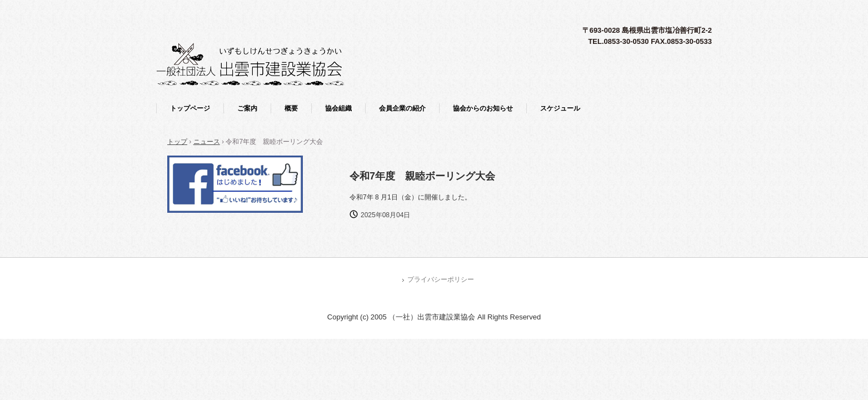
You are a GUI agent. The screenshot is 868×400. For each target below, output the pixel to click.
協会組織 (338, 108)
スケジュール (560, 108)
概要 (291, 108)
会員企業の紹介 (402, 108)
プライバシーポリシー (441, 279)
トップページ (190, 108)
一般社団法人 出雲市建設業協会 (250, 64)
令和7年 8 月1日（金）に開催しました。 (410, 197)
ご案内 (247, 108)
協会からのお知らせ (483, 108)
